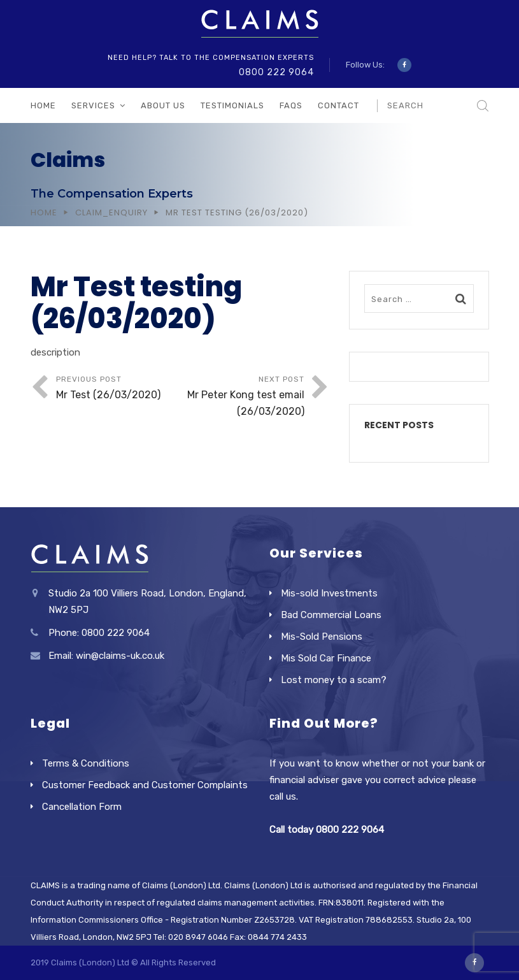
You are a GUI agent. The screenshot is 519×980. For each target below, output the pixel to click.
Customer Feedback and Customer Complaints (145, 785)
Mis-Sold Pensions (322, 637)
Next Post (242, 397)
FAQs (291, 105)
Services (93, 105)
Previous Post (118, 389)
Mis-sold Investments (329, 593)
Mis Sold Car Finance (326, 658)
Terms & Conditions (86, 763)
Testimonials (232, 105)
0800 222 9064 (276, 72)
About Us (163, 105)
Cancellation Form (82, 807)
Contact (338, 105)
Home (43, 105)
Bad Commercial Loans (331, 615)
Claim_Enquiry (111, 213)
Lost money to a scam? (334, 680)
